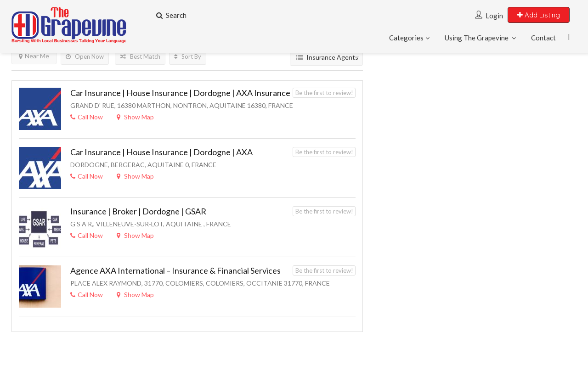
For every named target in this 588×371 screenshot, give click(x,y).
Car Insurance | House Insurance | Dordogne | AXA (161, 152)
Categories (406, 38)
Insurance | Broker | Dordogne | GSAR (138, 211)
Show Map (135, 117)
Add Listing (539, 15)
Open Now (85, 56)
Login (494, 16)
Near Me (34, 56)
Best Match (140, 56)
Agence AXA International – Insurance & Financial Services (175, 270)
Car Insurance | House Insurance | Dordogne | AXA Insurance (180, 93)
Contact (543, 38)
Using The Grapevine (477, 38)
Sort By (188, 56)
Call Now (87, 117)
